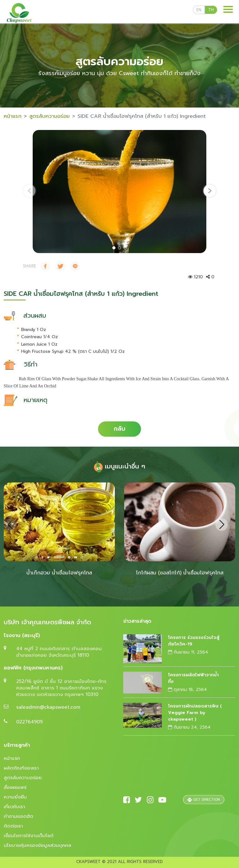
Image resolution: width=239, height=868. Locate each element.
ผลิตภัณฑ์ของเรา (21, 768)
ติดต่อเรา (13, 826)
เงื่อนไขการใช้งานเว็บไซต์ (29, 836)
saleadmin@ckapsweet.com (48, 707)
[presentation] (29, 191)
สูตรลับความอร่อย (49, 116)
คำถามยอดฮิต (19, 816)
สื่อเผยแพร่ (15, 787)
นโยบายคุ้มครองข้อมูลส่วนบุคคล (37, 845)
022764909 (29, 722)
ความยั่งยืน (15, 797)
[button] (114, 248)
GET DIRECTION (204, 800)
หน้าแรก (13, 116)
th (211, 10)
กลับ (119, 429)
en (199, 10)
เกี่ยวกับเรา (14, 807)
